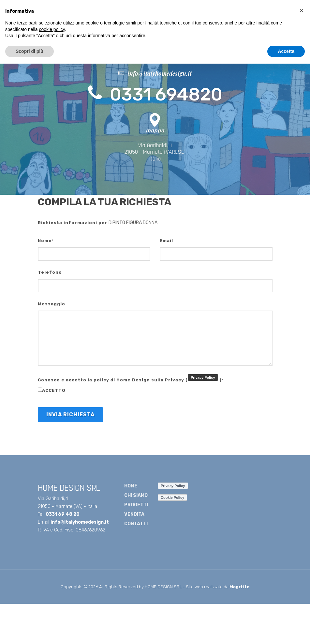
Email (166, 241)
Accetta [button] (286, 51)
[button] (302, 10)
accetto (52, 390)
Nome (46, 241)
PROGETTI (136, 505)
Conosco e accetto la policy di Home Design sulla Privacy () (131, 378)
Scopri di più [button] (30, 51)
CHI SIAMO (136, 495)
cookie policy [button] (52, 29)
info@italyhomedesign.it (80, 522)
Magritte (240, 587)
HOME (131, 486)
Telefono (50, 272)
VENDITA (134, 514)
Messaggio (52, 304)
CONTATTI (136, 524)
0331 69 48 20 (63, 514)
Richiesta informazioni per (73, 223)
